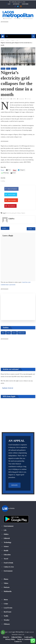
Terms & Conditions (24, 639)
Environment (8, 571)
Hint (8, 333)
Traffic (6, 616)
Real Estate (8, 612)
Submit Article (8, 388)
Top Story (14, 69)
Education (7, 555)
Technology (8, 542)
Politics (6, 534)
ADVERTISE (16, 4)
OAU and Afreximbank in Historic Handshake (6, 228)
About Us (6, 637)
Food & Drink (8, 563)
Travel (6, 559)
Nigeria (3, 69)
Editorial (7, 538)
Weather (7, 620)
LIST (9, 4)
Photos (6, 579)
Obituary (7, 624)
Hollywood (21, 333)
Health (6, 551)
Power (8, 69)
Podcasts (7, 587)
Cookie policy (29, 637)
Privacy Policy (10, 639)
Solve (14, 333)
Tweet (2, 170)
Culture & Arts (9, 567)
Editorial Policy (17, 637)
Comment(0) (21, 99)
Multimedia (8, 591)
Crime (6, 604)
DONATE (14, 485)
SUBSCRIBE (25, 4)
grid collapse (18, 213)
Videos (6, 583)
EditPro (14, 99)
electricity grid (10, 213)
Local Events (8, 608)
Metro (6, 600)
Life (5, 530)
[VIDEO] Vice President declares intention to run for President (32, 229)
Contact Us (18, 641)
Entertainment (9, 526)
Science (6, 546)
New (3, 333)
